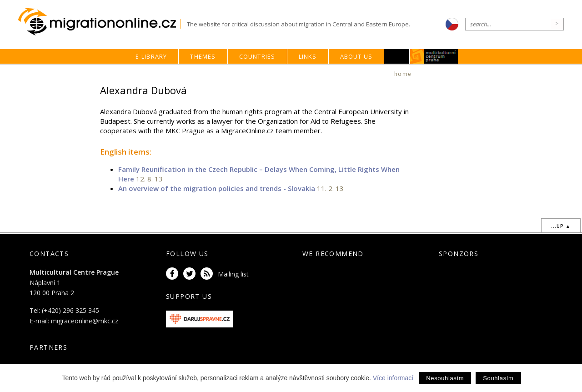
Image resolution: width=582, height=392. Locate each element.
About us (356, 56)
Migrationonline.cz (99, 22)
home (403, 74)
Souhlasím (498, 378)
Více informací (393, 378)
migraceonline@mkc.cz (85, 321)
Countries (257, 56)
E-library (151, 56)
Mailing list (233, 274)
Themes (203, 56)
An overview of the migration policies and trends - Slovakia (217, 188)
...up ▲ (561, 226)
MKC (434, 56)
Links (308, 56)
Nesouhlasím (445, 378)
